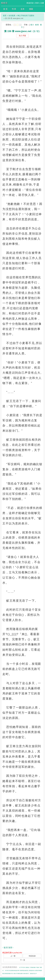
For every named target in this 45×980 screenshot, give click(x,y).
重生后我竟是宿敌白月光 (8, 974)
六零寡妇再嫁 (33, 968)
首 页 (5, 9)
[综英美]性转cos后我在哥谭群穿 (35, 971)
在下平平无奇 (22, 968)
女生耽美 (12, 16)
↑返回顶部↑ (8, 948)
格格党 (4, 3)
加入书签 (22, 36)
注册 (42, 3)
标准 (37, 25)
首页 (5, 16)
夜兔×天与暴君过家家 (18, 974)
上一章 (13, 956)
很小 (32, 25)
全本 (23, 9)
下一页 (23, 960)
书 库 (14, 9)
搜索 (31, 9)
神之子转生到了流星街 (26, 16)
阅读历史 (30, 3)
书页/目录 (32, 956)
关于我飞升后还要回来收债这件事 (12, 971)
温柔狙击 (27, 968)
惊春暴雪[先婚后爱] (24, 971)
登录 (37, 3)
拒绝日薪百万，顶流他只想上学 (30, 974)
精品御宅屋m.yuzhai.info (12, 953)
